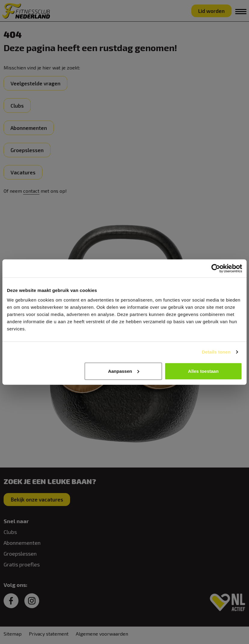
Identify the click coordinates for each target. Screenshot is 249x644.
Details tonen (216, 352)
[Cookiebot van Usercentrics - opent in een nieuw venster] (216, 268)
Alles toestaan (203, 371)
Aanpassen (124, 371)
